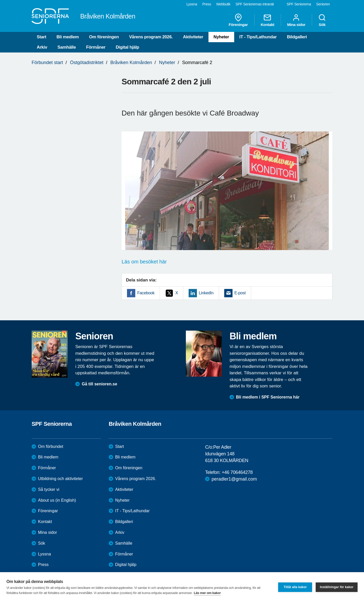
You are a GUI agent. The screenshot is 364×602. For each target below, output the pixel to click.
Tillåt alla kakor (295, 587)
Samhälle (67, 47)
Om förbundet (51, 446)
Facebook (146, 293)
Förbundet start (47, 63)
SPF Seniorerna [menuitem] (299, 4)
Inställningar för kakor (337, 587)
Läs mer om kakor (207, 593)
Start (42, 37)
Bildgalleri (297, 37)
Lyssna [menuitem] (192, 4)
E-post (240, 293)
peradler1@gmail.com (234, 479)
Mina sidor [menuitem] (296, 20)
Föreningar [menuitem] (238, 20)
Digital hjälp (127, 47)
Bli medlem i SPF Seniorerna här (268, 397)
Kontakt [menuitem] (267, 20)
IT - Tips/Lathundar (258, 37)
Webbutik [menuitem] (223, 4)
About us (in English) (57, 500)
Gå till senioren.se (99, 384)
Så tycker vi (49, 489)
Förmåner (96, 47)
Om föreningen (104, 37)
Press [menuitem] (207, 4)
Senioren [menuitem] (323, 4)
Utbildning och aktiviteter (60, 479)
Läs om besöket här (144, 262)
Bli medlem (68, 37)
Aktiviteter (193, 37)
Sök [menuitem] (322, 20)
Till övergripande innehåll (0, 0)
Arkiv (42, 47)
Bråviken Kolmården (131, 63)
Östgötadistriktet (87, 63)
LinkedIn (206, 293)
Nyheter (221, 37)
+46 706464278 (237, 472)
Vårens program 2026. (151, 37)
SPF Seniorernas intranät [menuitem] (255, 4)
